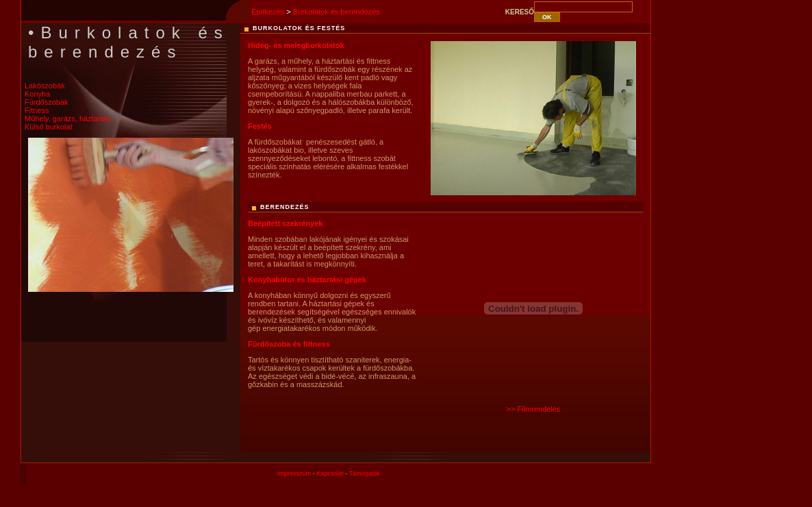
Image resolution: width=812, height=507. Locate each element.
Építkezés (268, 12)
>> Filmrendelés (534, 409)
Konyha (37, 94)
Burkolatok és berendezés (337, 12)
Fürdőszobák (47, 102)
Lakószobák (45, 86)
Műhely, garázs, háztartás (67, 119)
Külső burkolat (49, 127)
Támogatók (365, 473)
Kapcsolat (330, 473)
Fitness (37, 110)
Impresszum (294, 473)
